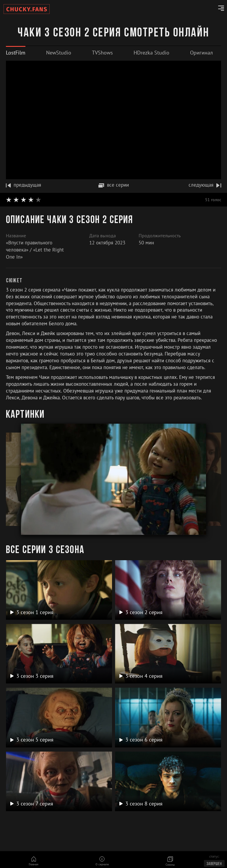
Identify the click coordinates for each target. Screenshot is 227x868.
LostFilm (16, 53)
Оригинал (201, 53)
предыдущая (23, 185)
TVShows (102, 53)
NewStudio (59, 53)
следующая (205, 185)
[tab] (16, 53)
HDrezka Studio (151, 53)
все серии (114, 185)
